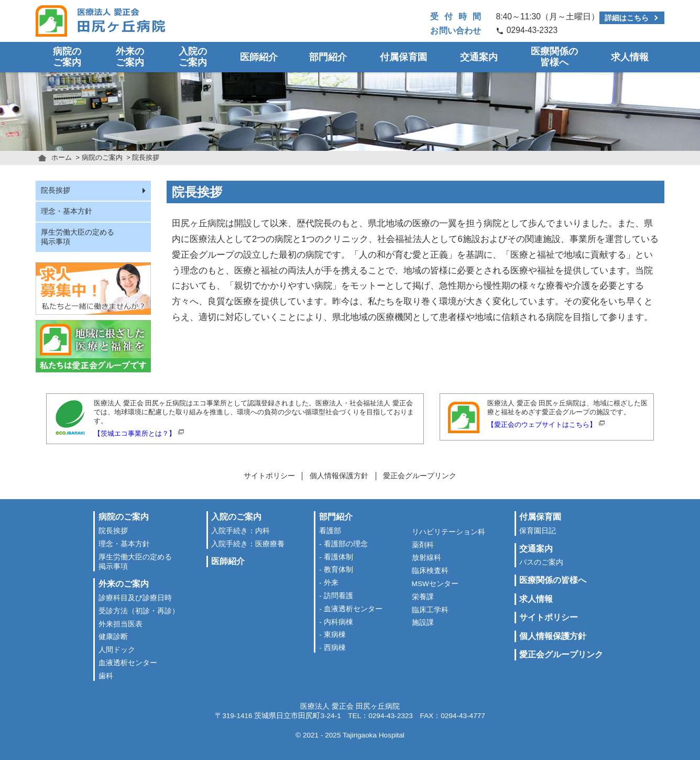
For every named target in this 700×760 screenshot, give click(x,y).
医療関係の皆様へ (554, 57)
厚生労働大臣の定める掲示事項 (78, 237)
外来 (331, 583)
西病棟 (335, 648)
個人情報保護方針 (339, 476)
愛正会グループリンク (420, 476)
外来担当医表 (121, 624)
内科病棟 (338, 622)
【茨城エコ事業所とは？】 (135, 433)
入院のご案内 (193, 57)
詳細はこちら (627, 18)
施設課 (423, 623)
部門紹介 (328, 57)
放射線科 (426, 558)
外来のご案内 (130, 57)
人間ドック (117, 650)
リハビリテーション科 (449, 532)
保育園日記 (538, 531)
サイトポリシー (269, 476)
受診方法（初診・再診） (139, 611)
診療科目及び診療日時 (135, 598)
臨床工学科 (430, 610)
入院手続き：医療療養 (248, 544)
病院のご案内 (67, 57)
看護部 (330, 531)
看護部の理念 (346, 544)
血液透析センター (128, 663)
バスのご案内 (541, 562)
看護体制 (338, 557)
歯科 (106, 676)
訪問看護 (338, 596)
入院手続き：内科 (240, 531)
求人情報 (630, 57)
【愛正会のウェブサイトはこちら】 (542, 425)
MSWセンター (435, 584)
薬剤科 (423, 545)
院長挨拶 (56, 190)
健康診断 (113, 637)
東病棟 (335, 635)
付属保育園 (403, 57)
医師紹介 (259, 57)
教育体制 (338, 570)
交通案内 (479, 57)
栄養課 (423, 597)
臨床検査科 (430, 571)
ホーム (62, 157)
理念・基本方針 (67, 211)
